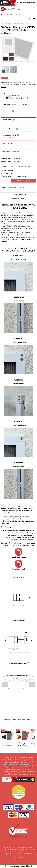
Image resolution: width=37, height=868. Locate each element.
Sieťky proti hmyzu (6, 24)
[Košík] (34, 19)
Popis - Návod (18, 194)
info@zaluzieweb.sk (10, 854)
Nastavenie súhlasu (18, 858)
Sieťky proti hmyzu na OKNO (21, 24)
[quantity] (5, 180)
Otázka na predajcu (19, 198)
